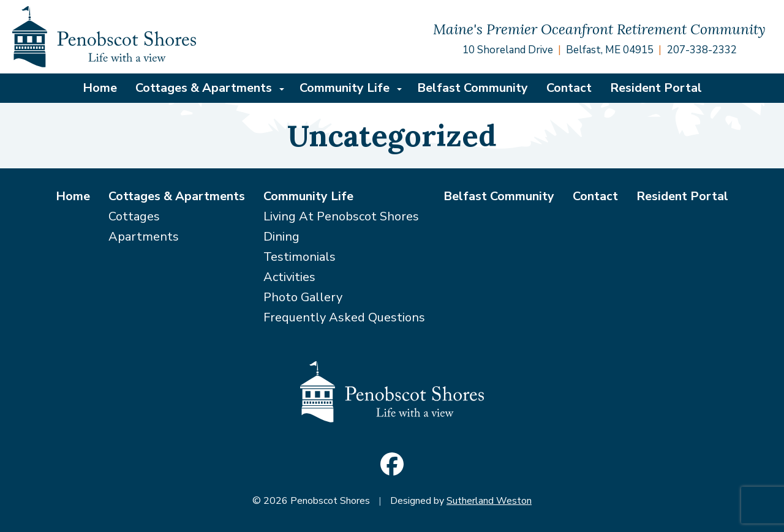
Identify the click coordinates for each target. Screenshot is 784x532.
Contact (569, 88)
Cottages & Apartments (204, 88)
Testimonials (300, 257)
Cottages (134, 216)
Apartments (144, 237)
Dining (281, 237)
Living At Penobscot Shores (341, 216)
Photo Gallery (303, 297)
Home (100, 88)
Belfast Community (473, 88)
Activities (289, 277)
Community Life (345, 88)
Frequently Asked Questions (344, 317)
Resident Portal (656, 88)
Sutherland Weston (489, 501)
